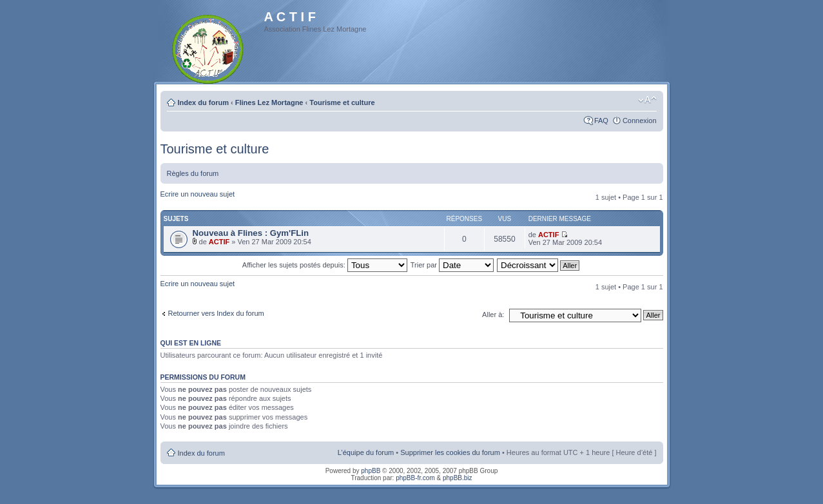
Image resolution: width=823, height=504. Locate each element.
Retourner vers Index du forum (216, 313)
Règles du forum (193, 173)
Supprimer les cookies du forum (450, 452)
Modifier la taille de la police (647, 100)
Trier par (452, 265)
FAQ (601, 121)
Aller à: (493, 315)
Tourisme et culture (342, 102)
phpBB (371, 471)
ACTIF (219, 242)
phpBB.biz (458, 478)
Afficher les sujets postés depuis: (325, 265)
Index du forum (203, 102)
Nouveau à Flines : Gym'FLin (251, 233)
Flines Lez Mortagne (269, 102)
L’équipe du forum (366, 452)
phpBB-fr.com (415, 478)
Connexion (640, 121)
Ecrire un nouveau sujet (198, 194)
